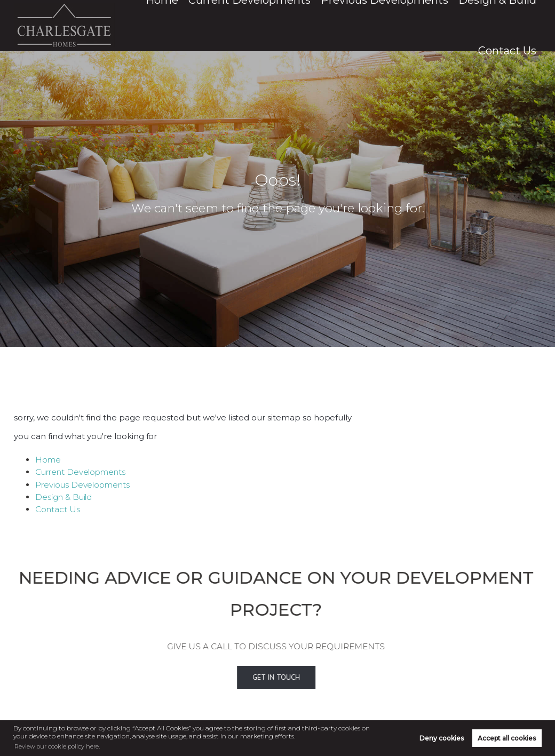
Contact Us (516, 26)
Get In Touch (261, 677)
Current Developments (275, 26)
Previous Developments (374, 26)
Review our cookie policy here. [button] (60, 746)
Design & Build (457, 26)
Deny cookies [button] (442, 738)
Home (210, 26)
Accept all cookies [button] (507, 738)
